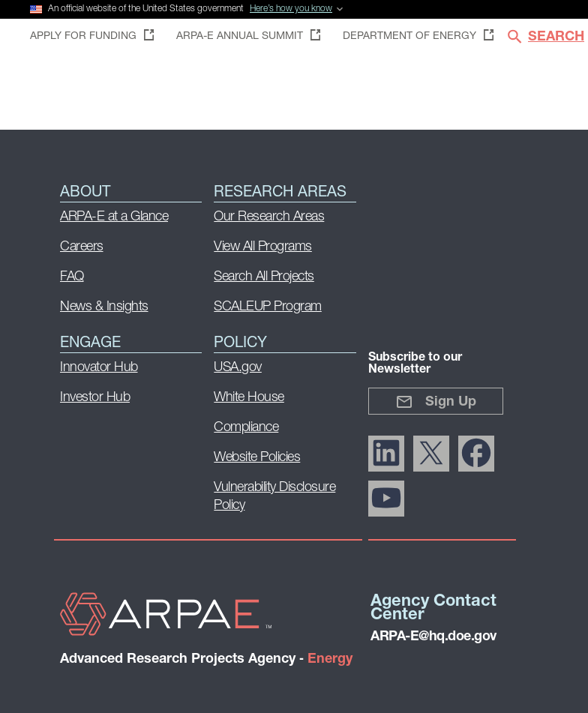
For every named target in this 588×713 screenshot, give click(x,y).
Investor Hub (95, 398)
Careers (82, 247)
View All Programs (263, 247)
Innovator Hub (99, 368)
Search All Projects (264, 277)
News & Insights (104, 307)
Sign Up (436, 402)
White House (249, 398)
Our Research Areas (269, 217)
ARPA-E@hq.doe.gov (433, 637)
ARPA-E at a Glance (114, 217)
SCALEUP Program (268, 307)
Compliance (246, 428)
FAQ (72, 277)
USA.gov (238, 368)
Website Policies (257, 458)
